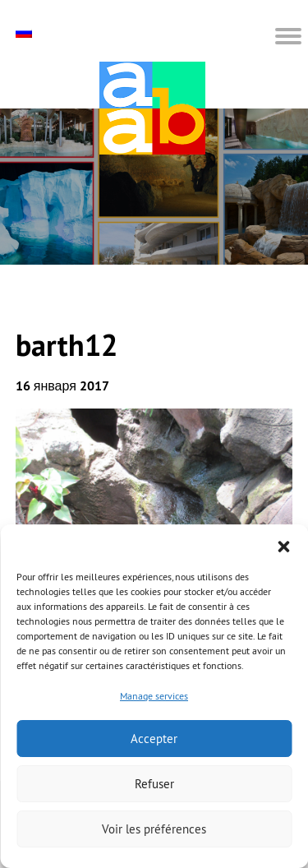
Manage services (154, 696)
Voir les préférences (154, 829)
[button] (283, 545)
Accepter (154, 739)
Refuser (154, 784)
